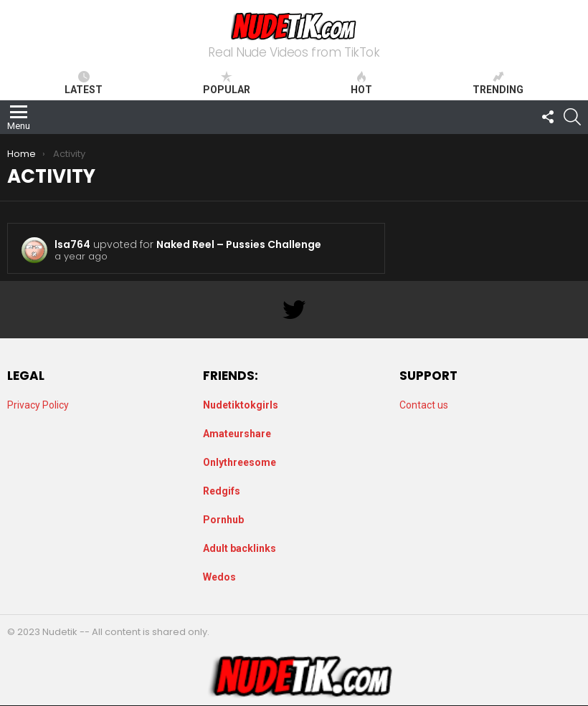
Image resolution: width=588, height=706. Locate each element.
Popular (227, 83)
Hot (361, 83)
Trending (498, 83)
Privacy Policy (38, 405)
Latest (84, 83)
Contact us (424, 405)
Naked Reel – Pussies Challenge (239, 244)
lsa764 (72, 244)
